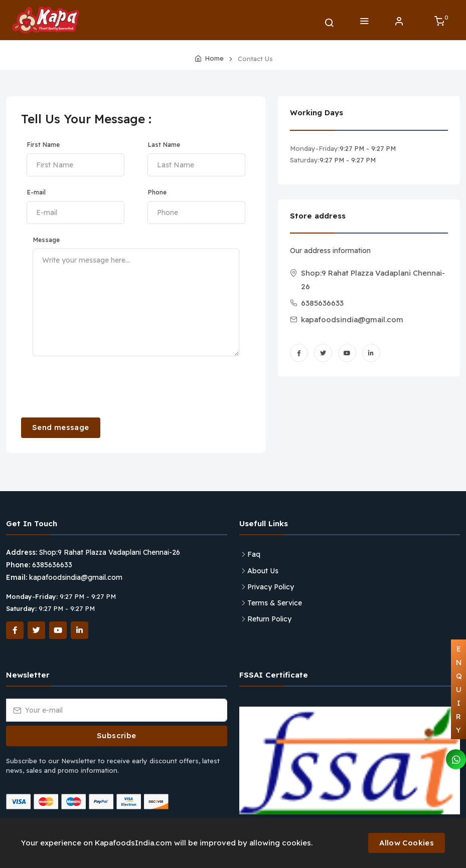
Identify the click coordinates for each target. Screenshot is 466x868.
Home (214, 58)
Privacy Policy (271, 587)
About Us (263, 571)
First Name (43, 145)
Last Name (164, 145)
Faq (254, 554)
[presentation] (97, 386)
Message (46, 240)
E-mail (36, 192)
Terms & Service (275, 603)
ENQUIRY (459, 689)
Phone (157, 192)
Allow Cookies (407, 843)
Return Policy (269, 619)
